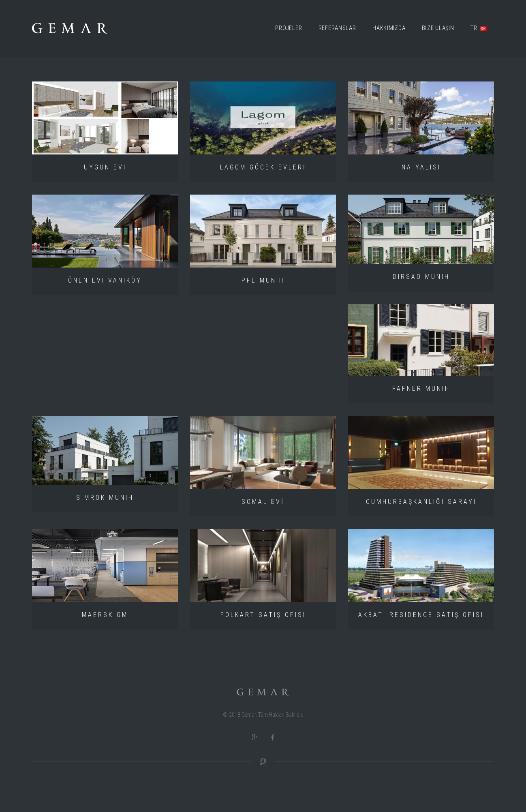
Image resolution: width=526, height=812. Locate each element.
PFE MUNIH (263, 280)
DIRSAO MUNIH (421, 277)
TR (479, 28)
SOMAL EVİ (263, 502)
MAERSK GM (105, 615)
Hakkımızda (389, 28)
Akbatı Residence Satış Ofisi (421, 615)
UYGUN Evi (105, 167)
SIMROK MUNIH (105, 498)
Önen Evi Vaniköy (105, 280)
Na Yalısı (421, 167)
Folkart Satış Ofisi (263, 615)
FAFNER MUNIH (421, 389)
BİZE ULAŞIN (438, 28)
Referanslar (337, 28)
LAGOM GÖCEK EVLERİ (263, 167)
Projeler (289, 28)
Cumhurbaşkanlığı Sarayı (421, 502)
